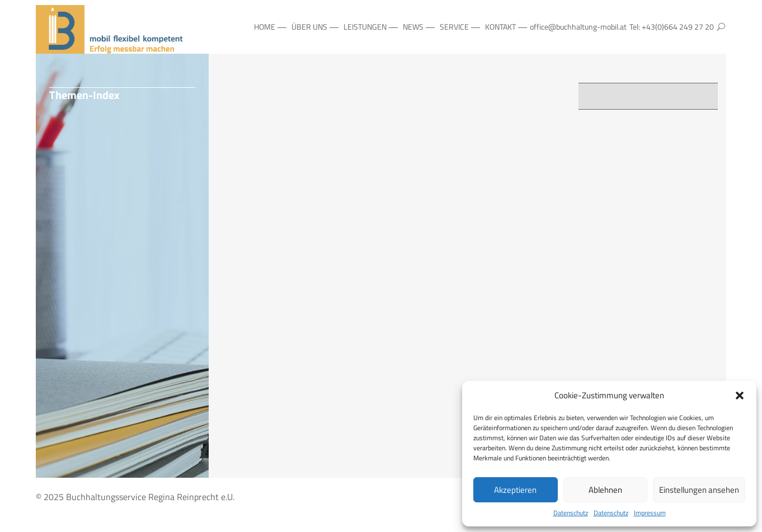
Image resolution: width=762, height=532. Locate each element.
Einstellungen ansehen (699, 490)
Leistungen (365, 27)
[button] (740, 396)
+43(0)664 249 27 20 (678, 27)
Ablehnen (605, 490)
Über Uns (309, 27)
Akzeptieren (515, 490)
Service (454, 27)
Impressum (650, 513)
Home (265, 27)
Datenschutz (571, 513)
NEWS (413, 27)
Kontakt (500, 27)
